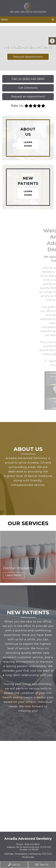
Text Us (42, 865)
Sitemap (9, 854)
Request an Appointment (28, 97)
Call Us (14, 865)
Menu (4, 20)
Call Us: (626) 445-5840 (28, 79)
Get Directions (28, 88)
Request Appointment (28, 57)
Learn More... (14, 575)
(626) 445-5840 (32, 844)
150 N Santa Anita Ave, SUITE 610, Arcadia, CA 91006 (34, 848)
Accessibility (21, 854)
